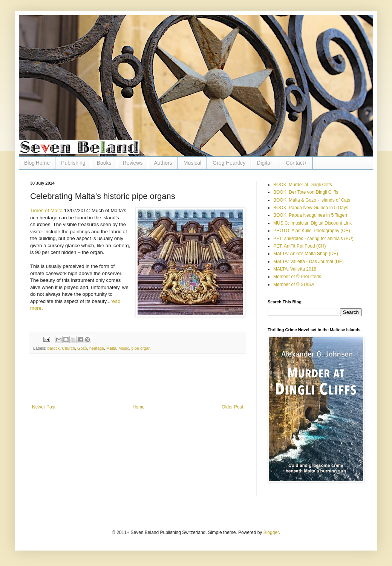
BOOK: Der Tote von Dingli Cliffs (306, 192)
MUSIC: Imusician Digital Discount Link (312, 223)
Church (68, 348)
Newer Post (44, 407)
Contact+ (296, 163)
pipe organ (141, 348)
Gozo (82, 348)
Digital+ (266, 163)
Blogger (271, 532)
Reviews (133, 163)
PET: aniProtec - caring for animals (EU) (313, 239)
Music (124, 348)
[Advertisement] (138, 384)
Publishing (73, 163)
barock (54, 348)
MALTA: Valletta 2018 (295, 269)
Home (139, 407)
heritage (97, 348)
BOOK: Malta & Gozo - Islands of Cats (312, 200)
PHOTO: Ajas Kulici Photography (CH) (312, 231)
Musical (192, 163)
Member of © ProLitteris (297, 277)
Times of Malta (46, 210)
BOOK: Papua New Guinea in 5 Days (311, 208)
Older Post (232, 407)
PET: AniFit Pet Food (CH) (299, 246)
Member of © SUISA (294, 285)
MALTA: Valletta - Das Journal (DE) (309, 262)
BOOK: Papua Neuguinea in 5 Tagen (310, 215)
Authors (163, 163)
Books (104, 163)
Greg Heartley (229, 163)
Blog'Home (37, 163)
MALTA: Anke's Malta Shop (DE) (306, 254)
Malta (111, 348)
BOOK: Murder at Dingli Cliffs (303, 185)
